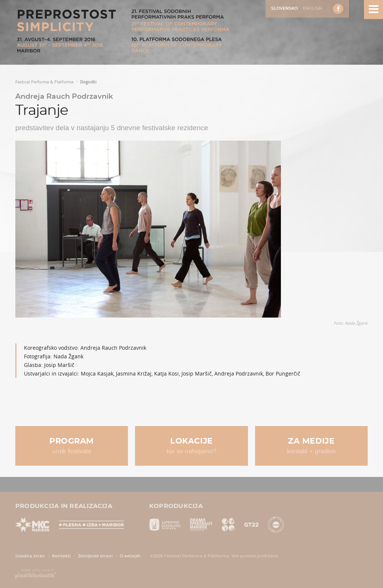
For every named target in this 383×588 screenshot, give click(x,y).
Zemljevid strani (95, 556)
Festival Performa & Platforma (44, 82)
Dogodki (88, 82)
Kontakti (61, 556)
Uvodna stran (30, 556)
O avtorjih (130, 556)
